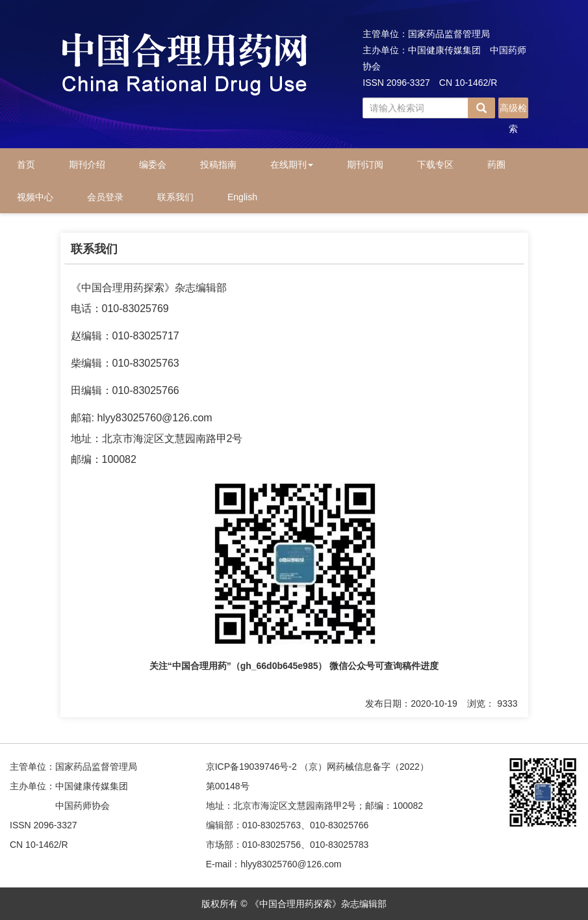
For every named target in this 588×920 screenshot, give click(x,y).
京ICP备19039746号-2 (251, 767)
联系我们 (175, 197)
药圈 (496, 164)
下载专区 (435, 164)
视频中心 (35, 197)
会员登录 (105, 197)
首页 (26, 164)
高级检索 (513, 111)
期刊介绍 (87, 164)
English (242, 197)
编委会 (153, 164)
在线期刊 (292, 164)
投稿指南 (218, 164)
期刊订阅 (365, 164)
